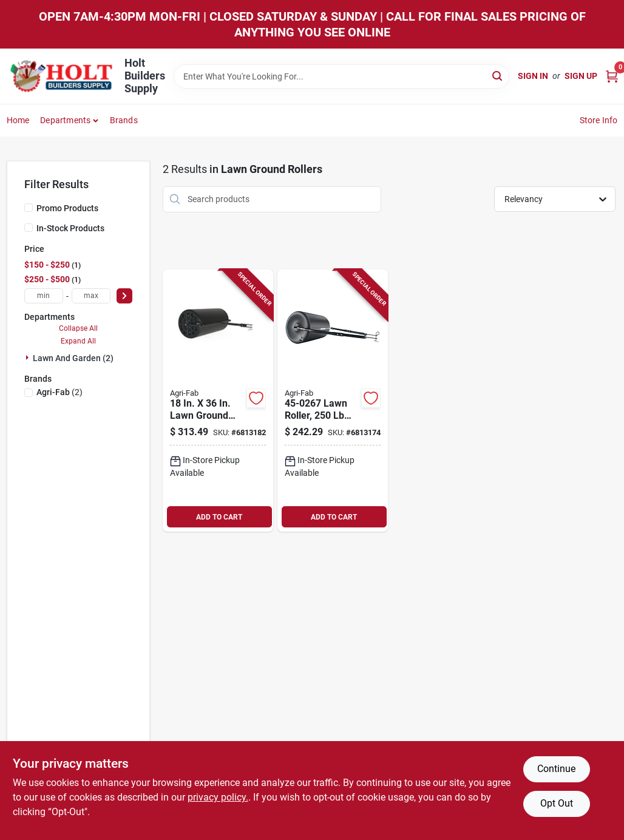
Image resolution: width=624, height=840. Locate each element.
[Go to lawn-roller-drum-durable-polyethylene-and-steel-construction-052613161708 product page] (333, 401)
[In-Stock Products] (29, 228)
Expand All (78, 341)
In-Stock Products (70, 228)
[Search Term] (341, 76)
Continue (556, 769)
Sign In (533, 76)
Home (18, 120)
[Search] (498, 76)
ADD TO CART (219, 517)
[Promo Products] (29, 208)
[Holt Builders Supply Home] (61, 76)
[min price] (44, 296)
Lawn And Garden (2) (73, 358)
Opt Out (557, 803)
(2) (59, 392)
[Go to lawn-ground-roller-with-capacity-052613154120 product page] (218, 401)
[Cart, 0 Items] (612, 76)
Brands (124, 120)
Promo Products (67, 208)
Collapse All (78, 328)
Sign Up (581, 76)
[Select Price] (124, 296)
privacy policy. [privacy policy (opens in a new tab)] (218, 797)
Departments (65, 120)
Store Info (599, 120)
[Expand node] (29, 357)
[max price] (91, 296)
